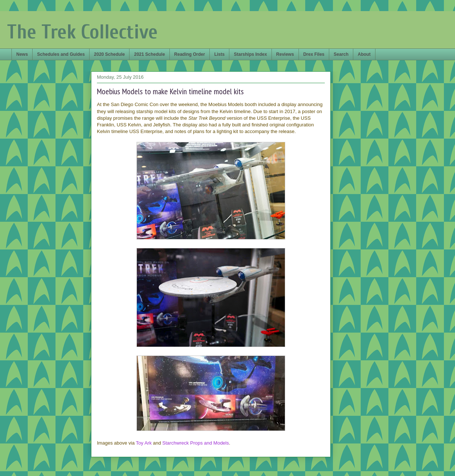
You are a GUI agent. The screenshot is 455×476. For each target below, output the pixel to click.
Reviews (285, 54)
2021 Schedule (149, 54)
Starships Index (250, 54)
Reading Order (190, 54)
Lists (219, 54)
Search (341, 54)
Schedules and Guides (61, 54)
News (22, 54)
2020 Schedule (109, 54)
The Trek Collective (82, 32)
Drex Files (314, 54)
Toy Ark (144, 443)
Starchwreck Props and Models (196, 443)
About (364, 54)
